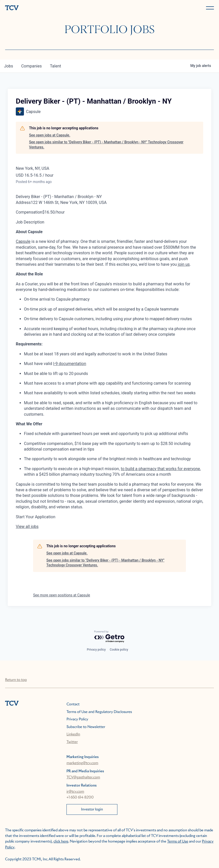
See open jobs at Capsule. (50, 135)
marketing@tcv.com (82, 763)
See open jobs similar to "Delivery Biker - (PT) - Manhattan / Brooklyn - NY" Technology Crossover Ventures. (106, 145)
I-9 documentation (70, 364)
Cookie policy (119, 650)
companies (31, 66)
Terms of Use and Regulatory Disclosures (99, 712)
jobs (9, 66)
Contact (73, 704)
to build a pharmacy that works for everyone (160, 469)
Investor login (92, 809)
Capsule (23, 241)
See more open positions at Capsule (62, 595)
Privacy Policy (77, 719)
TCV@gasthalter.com (83, 777)
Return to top (16, 680)
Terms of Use (178, 842)
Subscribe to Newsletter (86, 727)
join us (184, 264)
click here (61, 842)
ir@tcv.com (75, 792)
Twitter (72, 742)
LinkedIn (73, 734)
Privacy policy (96, 650)
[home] (56, 8)
